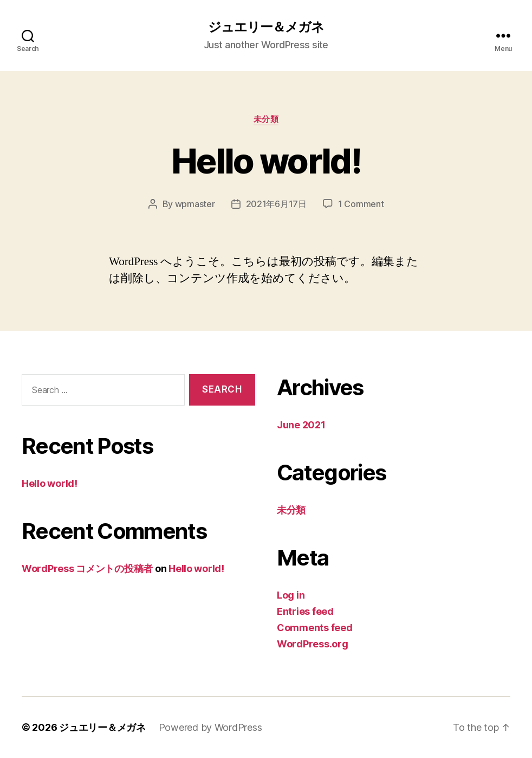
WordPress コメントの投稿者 (87, 568)
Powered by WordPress (210, 727)
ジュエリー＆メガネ (266, 27)
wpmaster (195, 204)
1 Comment (361, 204)
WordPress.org (313, 644)
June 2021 (301, 425)
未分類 (266, 119)
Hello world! (266, 161)
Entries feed (305, 611)
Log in (291, 595)
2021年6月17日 (276, 204)
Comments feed (315, 628)
